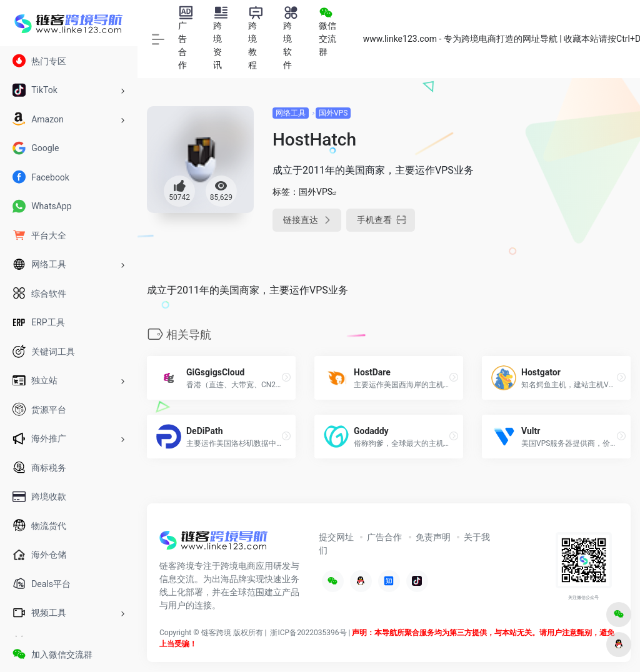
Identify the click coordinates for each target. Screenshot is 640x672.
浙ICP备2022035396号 (308, 633)
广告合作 (384, 537)
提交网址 (336, 537)
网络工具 (291, 113)
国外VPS (333, 113)
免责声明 (433, 537)
